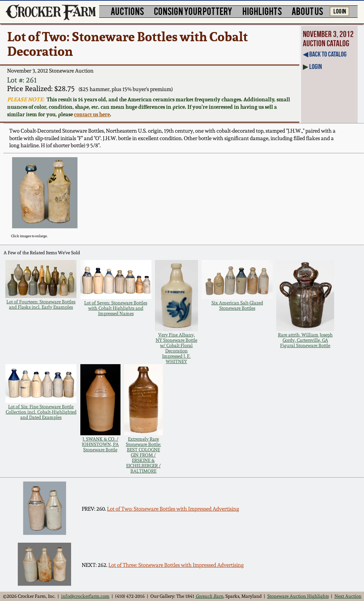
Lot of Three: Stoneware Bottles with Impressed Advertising (176, 565)
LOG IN (340, 11)
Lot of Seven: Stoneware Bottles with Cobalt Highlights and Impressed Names (116, 308)
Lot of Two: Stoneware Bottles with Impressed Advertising (173, 509)
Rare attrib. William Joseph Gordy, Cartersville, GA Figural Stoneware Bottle (305, 340)
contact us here (92, 114)
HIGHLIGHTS (262, 11)
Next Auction (348, 596)
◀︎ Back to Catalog (325, 54)
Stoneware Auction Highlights (298, 596)
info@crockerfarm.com (85, 596)
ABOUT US (307, 11)
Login (316, 67)
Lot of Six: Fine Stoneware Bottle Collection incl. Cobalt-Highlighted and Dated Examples (41, 412)
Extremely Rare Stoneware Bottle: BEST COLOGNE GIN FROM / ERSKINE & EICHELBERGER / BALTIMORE (143, 455)
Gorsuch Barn (209, 596)
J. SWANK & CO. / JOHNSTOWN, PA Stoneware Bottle (100, 444)
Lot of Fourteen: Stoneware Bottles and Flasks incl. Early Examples (41, 304)
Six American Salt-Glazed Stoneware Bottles (237, 305)
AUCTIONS (127, 11)
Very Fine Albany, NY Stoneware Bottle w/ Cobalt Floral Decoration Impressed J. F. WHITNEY (176, 348)
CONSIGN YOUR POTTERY (193, 11)
